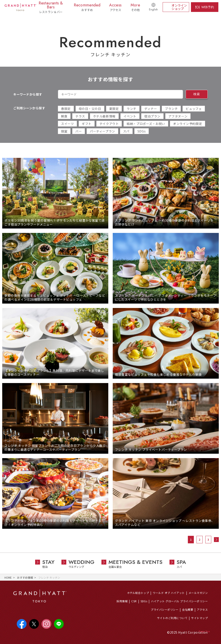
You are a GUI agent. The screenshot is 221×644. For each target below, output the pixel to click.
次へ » (216, 540)
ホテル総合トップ (138, 593)
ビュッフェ (194, 109)
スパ (126, 131)
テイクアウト (109, 124)
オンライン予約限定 (188, 124)
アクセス (202, 609)
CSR (134, 601)
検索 (197, 94)
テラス (80, 116)
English (153, 9)
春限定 (66, 109)
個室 (64, 131)
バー (79, 131)
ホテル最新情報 (104, 116)
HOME (8, 577)
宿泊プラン (152, 116)
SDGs (142, 131)
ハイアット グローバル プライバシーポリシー (179, 601)
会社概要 (188, 609)
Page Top (204, 631)
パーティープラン (102, 131)
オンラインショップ (179, 7)
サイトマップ (199, 618)
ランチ (131, 109)
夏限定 (114, 109)
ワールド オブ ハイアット (169, 593)
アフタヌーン (178, 116)
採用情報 (122, 601)
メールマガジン (198, 593)
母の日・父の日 (90, 109)
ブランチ (171, 109)
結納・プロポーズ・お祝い (146, 124)
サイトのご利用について (172, 618)
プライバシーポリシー (165, 609)
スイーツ (67, 124)
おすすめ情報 (25, 577)
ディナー (151, 109)
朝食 (64, 116)
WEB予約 (208, 7)
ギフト (87, 124)
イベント (130, 116)
